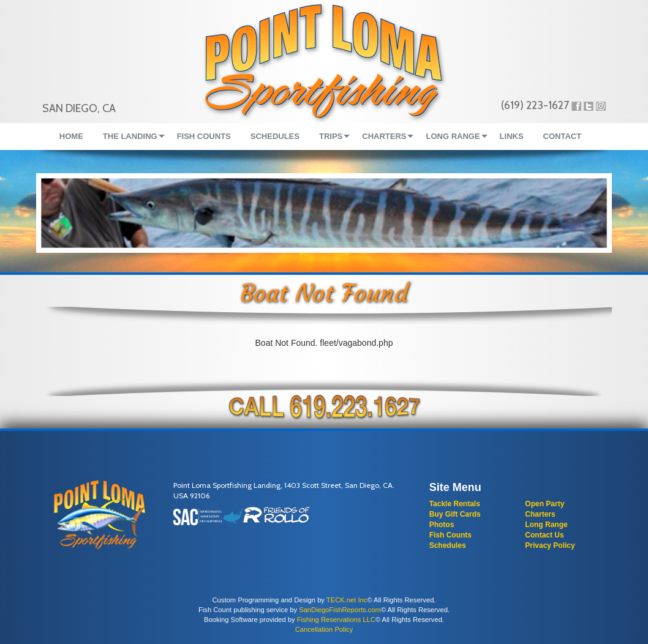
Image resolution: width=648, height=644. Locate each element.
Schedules (448, 545)
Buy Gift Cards (455, 514)
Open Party (544, 504)
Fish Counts (450, 535)
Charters (540, 514)
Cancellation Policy (324, 629)
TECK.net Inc (347, 600)
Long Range (546, 525)
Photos (442, 525)
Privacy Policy (550, 545)
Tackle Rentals (455, 504)
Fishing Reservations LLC (336, 620)
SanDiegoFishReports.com (340, 610)
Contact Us (544, 535)
